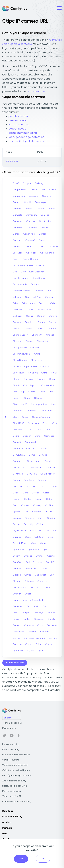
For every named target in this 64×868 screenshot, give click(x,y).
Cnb (30, 430)
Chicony (35, 348)
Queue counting (11, 750)
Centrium (29, 322)
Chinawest (40, 575)
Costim (38, 499)
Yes (21, 859)
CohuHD (50, 562)
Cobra (16, 436)
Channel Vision (20, 335)
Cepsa (52, 322)
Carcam (43, 240)
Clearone (17, 411)
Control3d (18, 474)
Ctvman (17, 594)
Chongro (28, 379)
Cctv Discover (36, 272)
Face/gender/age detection (17, 776)
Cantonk (17, 240)
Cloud (25, 417)
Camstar (31, 221)
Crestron (52, 518)
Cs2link (46, 588)
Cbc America (47, 253)
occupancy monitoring (23, 133)
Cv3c (50, 537)
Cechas (43, 303)
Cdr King (37, 297)
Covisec (25, 505)
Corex (46, 493)
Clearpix (25, 613)
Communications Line (24, 449)
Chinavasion (37, 360)
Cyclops (28, 556)
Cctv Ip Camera (21, 278)
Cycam (16, 556)
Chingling (33, 373)
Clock (16, 417)
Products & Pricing (12, 817)
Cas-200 (17, 247)
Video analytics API (12, 796)
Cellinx (29, 310)
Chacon (28, 329)
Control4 (17, 644)
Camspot (18, 221)
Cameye (47, 196)
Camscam (31, 215)
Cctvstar (38, 291)
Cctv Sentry (39, 278)
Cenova (53, 316)
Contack (51, 468)
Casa (40, 625)
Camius (17, 625)
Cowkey (37, 505)
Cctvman (35, 284)
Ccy (29, 606)
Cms (55, 423)
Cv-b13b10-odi (20, 543)
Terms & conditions (12, 723)
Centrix (41, 322)
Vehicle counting (11, 760)
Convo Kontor (47, 474)
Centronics (18, 632)
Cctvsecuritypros (21, 291)
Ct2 (55, 531)
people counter (18, 116)
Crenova (30, 518)
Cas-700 (30, 247)
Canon (16, 234)
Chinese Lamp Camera (25, 367)
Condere (49, 461)
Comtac (43, 455)
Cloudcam (33, 423)
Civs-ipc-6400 (20, 404)
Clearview (31, 411)
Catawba (53, 247)
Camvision (31, 228)
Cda (49, 291)
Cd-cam (17, 297)
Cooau (16, 480)
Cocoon (27, 436)
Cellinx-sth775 (44, 310)
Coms (32, 455)
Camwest (18, 606)
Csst (47, 531)
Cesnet (17, 329)
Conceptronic (34, 461)
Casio (41, 247)
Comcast (49, 436)
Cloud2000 (18, 423)
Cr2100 (48, 512)
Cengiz (30, 316)
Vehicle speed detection (15, 765)
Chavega (17, 341)
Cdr (27, 297)
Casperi (17, 575)
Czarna (51, 556)
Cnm (47, 430)
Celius (53, 303)
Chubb (16, 385)
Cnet (39, 430)
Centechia (52, 625)
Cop (42, 487)
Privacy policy (9, 728)
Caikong (39, 183)
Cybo (45, 550)
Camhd (17, 202)
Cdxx (15, 303)
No (43, 859)
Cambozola (19, 196)
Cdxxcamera (28, 303)
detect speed (17, 129)
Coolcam (34, 588)
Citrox (27, 398)
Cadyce (27, 183)
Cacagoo (39, 619)
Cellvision (18, 316)
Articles (6, 822)
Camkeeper (41, 202)
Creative (17, 518)
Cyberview (18, 651)
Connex (53, 638)
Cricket (16, 524)
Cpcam (17, 512)
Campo (40, 209)
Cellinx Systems (34, 562)
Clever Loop (46, 411)
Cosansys (38, 613)
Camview (18, 228)
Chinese (17, 581)
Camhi (27, 202)
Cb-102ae (31, 253)
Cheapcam (43, 341)
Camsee (45, 215)
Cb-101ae (18, 253)
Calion (53, 190)
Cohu (38, 436)
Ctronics (17, 537)
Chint (54, 373)
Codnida (32, 632)
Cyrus (40, 651)
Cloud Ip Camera (41, 417)
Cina (15, 392)
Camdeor (33, 196)
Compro (43, 449)
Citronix (17, 398)
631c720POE (12, 162)
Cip (23, 392)
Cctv (23, 272)
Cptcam (37, 512)
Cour (15, 505)
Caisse (33, 190)
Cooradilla (31, 487)
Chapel (50, 335)
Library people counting (14, 786)
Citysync (29, 581)
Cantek (42, 234)
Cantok (45, 569)
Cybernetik (18, 550)
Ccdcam (41, 266)
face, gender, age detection (26, 137)
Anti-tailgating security (14, 781)
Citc (51, 392)
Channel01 (37, 335)
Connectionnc (35, 468)
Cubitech (39, 537)
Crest (41, 518)
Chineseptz (46, 367)
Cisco (42, 392)
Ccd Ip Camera (31, 259)
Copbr (16, 493)
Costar (27, 499)
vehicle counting (19, 125)
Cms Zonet (18, 430)
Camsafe (17, 215)
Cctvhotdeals (20, 284)
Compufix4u (19, 455)
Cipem (32, 392)
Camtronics (45, 221)
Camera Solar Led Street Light (29, 600)
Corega (36, 493)
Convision (32, 474)
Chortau (47, 606)
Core (25, 493)
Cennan (41, 316)
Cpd (26, 512)
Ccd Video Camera (23, 266)
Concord (45, 632)
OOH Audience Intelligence (16, 770)
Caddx (51, 619)
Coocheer (29, 480)
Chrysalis (41, 379)
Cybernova (33, 550)
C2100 (16, 183)
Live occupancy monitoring (16, 755)
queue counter (18, 120)
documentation (37, 91)
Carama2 (30, 240)
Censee (17, 322)
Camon (28, 209)
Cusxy (16, 619)
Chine (53, 575)
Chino (44, 373)
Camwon (29, 625)
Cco (15, 272)
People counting (11, 744)
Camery (17, 569)
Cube (28, 537)
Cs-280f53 (36, 531)
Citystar (38, 398)
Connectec (19, 468)
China (37, 354)
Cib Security (48, 385)
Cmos (45, 423)
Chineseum (19, 373)
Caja (43, 190)
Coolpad (17, 487)
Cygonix (29, 594)
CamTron (17, 562)
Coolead (42, 480)
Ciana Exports (30, 385)
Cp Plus (49, 505)
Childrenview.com (22, 354)
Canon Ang (29, 234)
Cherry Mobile (20, 348)
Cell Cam (18, 310)
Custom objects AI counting (17, 802)
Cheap (29, 341)
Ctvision (51, 613)
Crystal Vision (20, 531)
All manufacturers (15, 663)
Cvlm (34, 543)
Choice (16, 379)
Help (5, 834)
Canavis (45, 228)
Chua (52, 379)
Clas (53, 404)
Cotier (49, 499)
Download (8, 811)
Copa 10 (52, 487)
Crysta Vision (37, 524)
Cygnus (40, 556)
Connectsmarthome (34, 638)
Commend (30, 442)
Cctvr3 (28, 575)
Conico (16, 638)
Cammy (17, 209)
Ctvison (49, 644)
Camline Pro (31, 569)
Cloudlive (42, 581)
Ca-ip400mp (19, 190)
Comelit (17, 442)
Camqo (51, 209)
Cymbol (27, 619)
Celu (37, 606)
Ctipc (39, 644)
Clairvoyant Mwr (39, 404)
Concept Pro (19, 588)
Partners (7, 828)
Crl (25, 524)
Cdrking (49, 297)
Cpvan (29, 644)
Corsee (16, 499)
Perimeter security (12, 791)
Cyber (43, 543)
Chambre (51, 329)
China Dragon (20, 360)
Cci (51, 266)
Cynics (31, 651)
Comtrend (18, 461)
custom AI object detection (26, 141)
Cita (15, 613)
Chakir (39, 329)
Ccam (16, 259)
